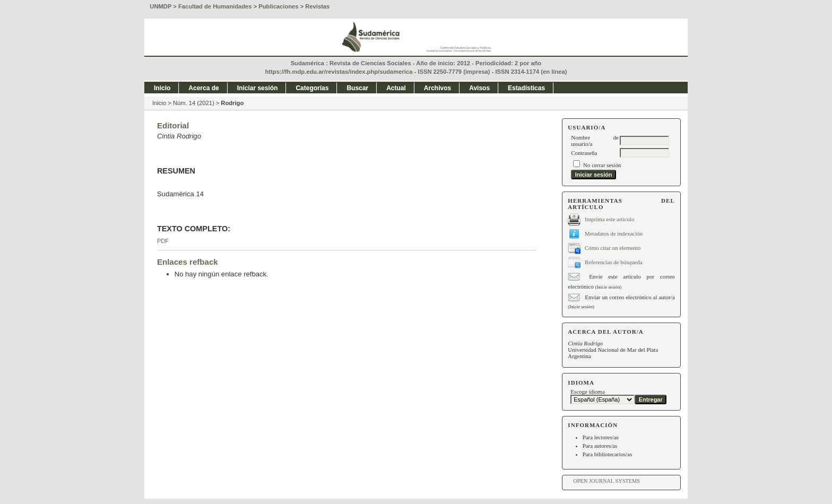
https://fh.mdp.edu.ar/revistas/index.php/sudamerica (339, 72)
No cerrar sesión (602, 165)
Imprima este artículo (609, 219)
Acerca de (203, 88)
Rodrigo (232, 103)
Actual (396, 88)
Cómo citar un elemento (613, 247)
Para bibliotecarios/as (608, 454)
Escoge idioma (588, 392)
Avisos (479, 88)
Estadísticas (526, 88)
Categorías (312, 88)
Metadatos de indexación (614, 233)
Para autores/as (600, 446)
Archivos (437, 88)
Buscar (357, 88)
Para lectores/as (601, 437)
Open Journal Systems (606, 481)
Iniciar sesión (258, 88)
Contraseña (584, 153)
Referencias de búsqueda (613, 262)
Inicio (162, 88)
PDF (163, 241)
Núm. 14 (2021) (194, 103)
